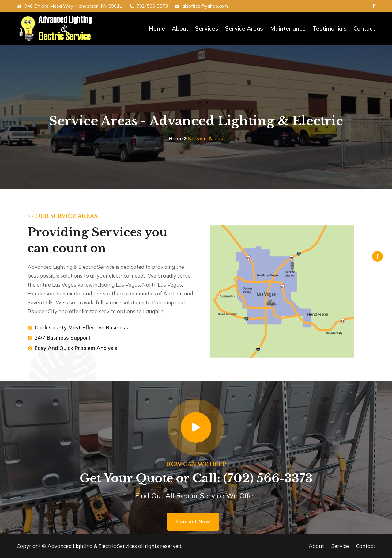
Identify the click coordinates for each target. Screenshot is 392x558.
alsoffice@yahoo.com (202, 6)
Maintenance (288, 28)
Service (340, 546)
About (180, 28)
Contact (364, 28)
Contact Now (193, 521)
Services (207, 28)
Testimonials (330, 28)
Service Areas (244, 28)
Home (157, 28)
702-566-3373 (149, 6)
